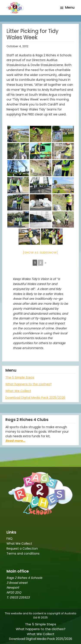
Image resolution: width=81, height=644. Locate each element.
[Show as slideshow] (40, 253)
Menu (70, 7)
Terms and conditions (23, 553)
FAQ (10, 539)
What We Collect (18, 391)
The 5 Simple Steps (20, 377)
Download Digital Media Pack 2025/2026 (35, 398)
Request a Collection (22, 549)
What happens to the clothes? (29, 384)
